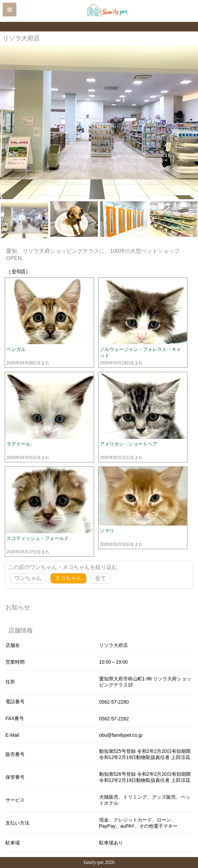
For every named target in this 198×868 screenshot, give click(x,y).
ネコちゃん (68, 578)
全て (101, 578)
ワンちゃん (28, 578)
